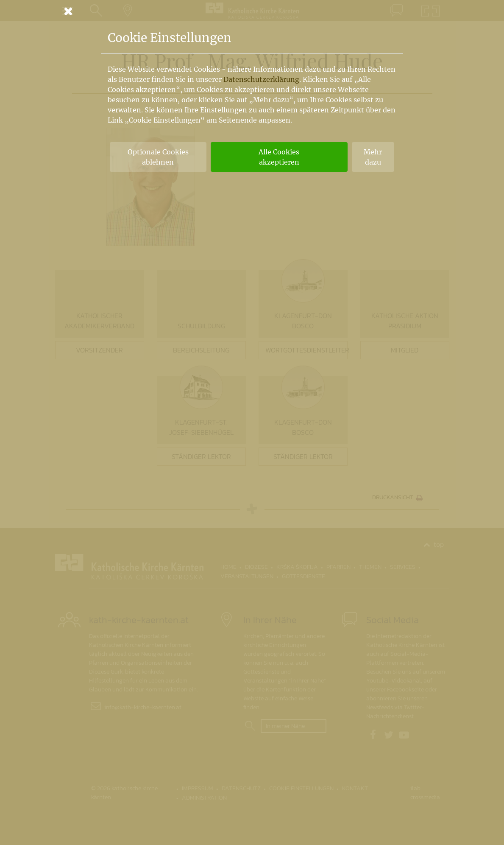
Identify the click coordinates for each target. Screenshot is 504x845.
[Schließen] (252, 11)
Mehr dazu (373, 157)
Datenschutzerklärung (261, 79)
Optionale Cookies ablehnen (158, 157)
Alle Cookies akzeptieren (279, 157)
